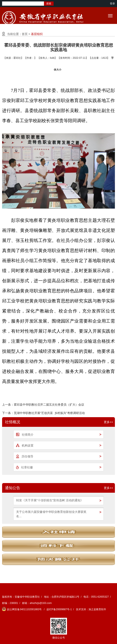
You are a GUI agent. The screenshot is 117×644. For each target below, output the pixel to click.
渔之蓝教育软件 (97, 609)
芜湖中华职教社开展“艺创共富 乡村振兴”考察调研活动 (49, 413)
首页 (25, 34)
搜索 (49, 4)
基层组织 (37, 34)
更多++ (108, 422)
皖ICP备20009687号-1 (59, 609)
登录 (112, 4)
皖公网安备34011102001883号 (22, 609)
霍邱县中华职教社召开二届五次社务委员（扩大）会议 (49, 405)
